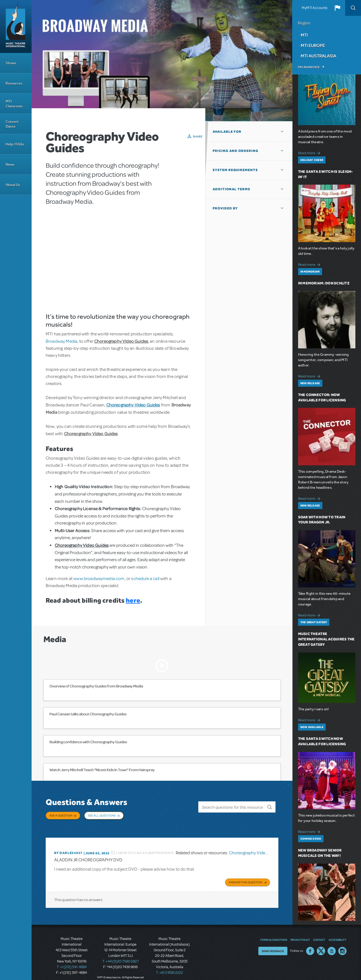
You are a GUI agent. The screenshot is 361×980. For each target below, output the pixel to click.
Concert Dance (12, 124)
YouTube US (332, 944)
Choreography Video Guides (255, 847)
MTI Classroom (14, 104)
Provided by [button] (225, 208)
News (10, 164)
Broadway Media (61, 341)
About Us (13, 185)
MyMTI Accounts (315, 8)
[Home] (16, 26)
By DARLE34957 (68, 847)
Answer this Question (246, 875)
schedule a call (145, 579)
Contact (319, 933)
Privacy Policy (300, 933)
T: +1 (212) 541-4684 (72, 960)
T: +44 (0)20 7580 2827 (121, 955)
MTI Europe (313, 45)
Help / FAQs (15, 144)
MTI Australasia (318, 56)
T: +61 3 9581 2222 (170, 966)
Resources (14, 83)
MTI (304, 35)
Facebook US (310, 944)
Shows (11, 63)
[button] (337, 8)
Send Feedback (273, 944)
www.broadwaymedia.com (99, 579)
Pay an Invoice (309, 67)
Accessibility (337, 933)
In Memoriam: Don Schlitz (324, 283)
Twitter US (321, 944)
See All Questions (102, 815)
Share (198, 136)
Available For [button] (227, 132)
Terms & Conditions (274, 933)
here (133, 600)
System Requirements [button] (235, 170)
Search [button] (353, 8)
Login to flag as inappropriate (145, 847)
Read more (310, 152)
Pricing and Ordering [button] (235, 151)
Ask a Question (61, 815)
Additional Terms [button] (231, 189)
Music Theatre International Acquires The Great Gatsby (326, 639)
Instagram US (342, 944)
